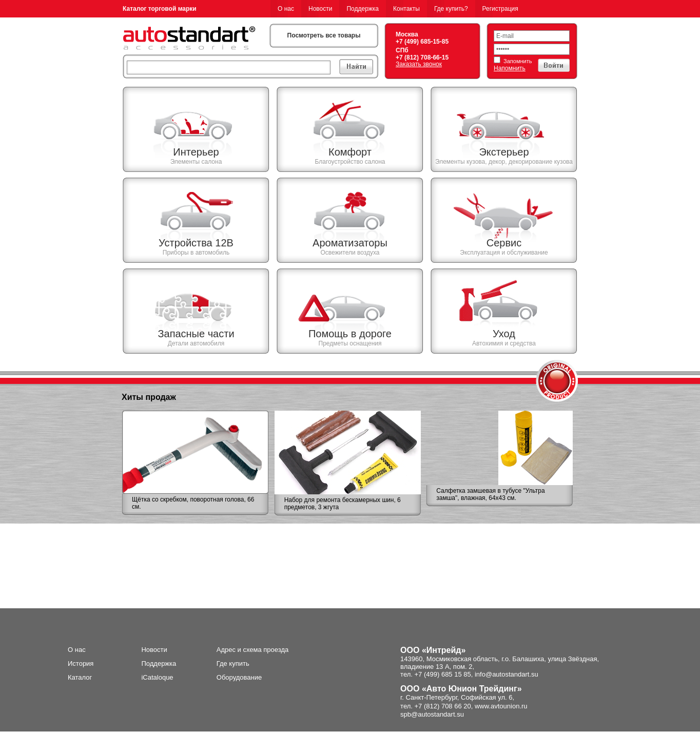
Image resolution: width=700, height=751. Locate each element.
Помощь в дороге (350, 334)
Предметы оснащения (350, 343)
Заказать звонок (419, 64)
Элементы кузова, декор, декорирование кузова (504, 162)
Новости (320, 9)
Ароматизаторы (350, 243)
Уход (504, 334)
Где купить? (451, 9)
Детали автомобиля (196, 343)
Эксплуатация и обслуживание (504, 253)
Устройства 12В (196, 243)
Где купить (233, 663)
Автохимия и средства (504, 343)
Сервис (504, 243)
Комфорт (350, 152)
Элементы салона (196, 162)
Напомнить (510, 68)
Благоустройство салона (350, 162)
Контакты (406, 9)
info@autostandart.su (507, 674)
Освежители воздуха (350, 253)
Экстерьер (504, 152)
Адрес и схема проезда (253, 650)
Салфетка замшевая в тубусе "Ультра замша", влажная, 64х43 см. (490, 494)
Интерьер (196, 152)
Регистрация (500, 9)
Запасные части (196, 334)
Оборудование (239, 677)
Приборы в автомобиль (196, 253)
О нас (286, 9)
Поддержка (363, 9)
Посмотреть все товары (324, 35)
